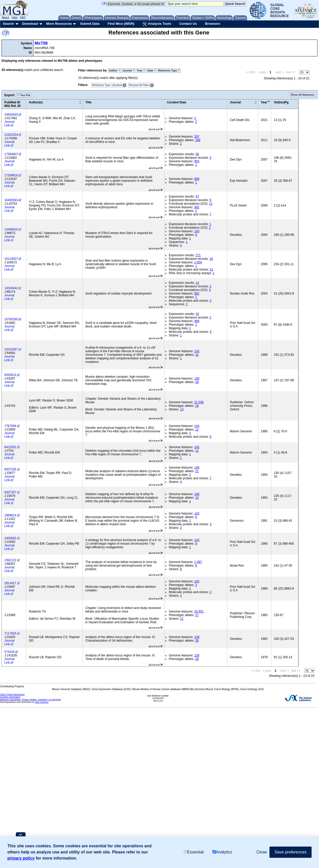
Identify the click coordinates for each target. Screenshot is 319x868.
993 (197, 161)
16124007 (11, 259)
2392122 (10, 560)
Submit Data (90, 24)
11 (211, 204)
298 (198, 140)
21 (211, 270)
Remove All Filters (140, 85)
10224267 (11, 349)
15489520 (11, 229)
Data (151, 71)
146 (197, 494)
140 (197, 231)
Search (8, 24)
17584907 (11, 154)
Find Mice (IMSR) (121, 24)
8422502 (10, 447)
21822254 (11, 135)
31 (197, 355)
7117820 (10, 633)
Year (141, 71)
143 (197, 351)
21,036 (199, 402)
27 (197, 615)
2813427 (10, 583)
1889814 (10, 515)
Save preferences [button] (291, 852)
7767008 (10, 426)
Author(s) (36, 102)
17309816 (11, 175)
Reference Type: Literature (107, 85)
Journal (129, 71)
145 (197, 447)
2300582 (10, 538)
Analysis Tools (157, 24)
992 (197, 207)
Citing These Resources (12, 694)
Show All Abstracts (302, 95)
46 (197, 154)
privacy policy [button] (21, 858)
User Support (42, 702)
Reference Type (169, 71)
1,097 (198, 562)
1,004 (198, 262)
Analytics (222, 852)
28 (197, 659)
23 (197, 498)
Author (115, 71)
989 (197, 179)
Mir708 (41, 43)
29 (197, 382)
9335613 (10, 375)
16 (211, 259)
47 (197, 197)
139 (197, 378)
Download (30, 24)
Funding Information (10, 697)
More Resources (59, 24)
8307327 (10, 492)
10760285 (11, 319)
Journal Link (9, 124)
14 (197, 283)
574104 (9, 652)
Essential (194, 852)
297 (197, 137)
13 (182, 409)
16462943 (11, 200)
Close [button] (262, 852)
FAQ (23, 17)
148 (197, 468)
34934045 (11, 115)
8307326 (10, 469)
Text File (24, 95)
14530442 (11, 288)
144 (197, 426)
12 (197, 430)
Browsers (213, 24)
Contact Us (188, 24)
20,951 (199, 612)
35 (197, 641)
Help (14, 17)
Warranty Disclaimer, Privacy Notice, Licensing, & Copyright (30, 700)
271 (198, 255)
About (5, 17)
